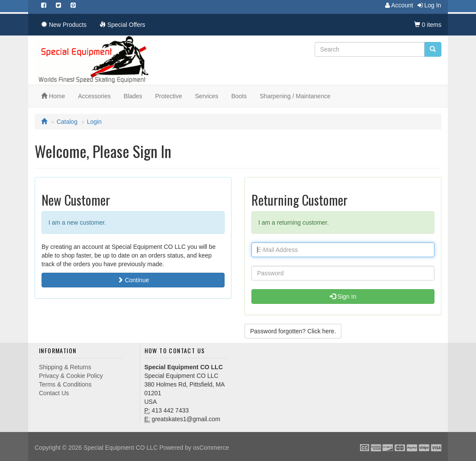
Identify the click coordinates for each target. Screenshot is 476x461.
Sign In (343, 297)
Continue (133, 280)
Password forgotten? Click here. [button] (293, 331)
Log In (427, 5)
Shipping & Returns (65, 367)
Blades (133, 96)
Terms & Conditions (65, 384)
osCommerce (211, 448)
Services (207, 96)
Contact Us (54, 393)
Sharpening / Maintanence (295, 96)
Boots (239, 96)
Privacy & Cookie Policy (71, 376)
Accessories (94, 96)
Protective (169, 96)
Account (397, 5)
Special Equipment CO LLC (121, 448)
